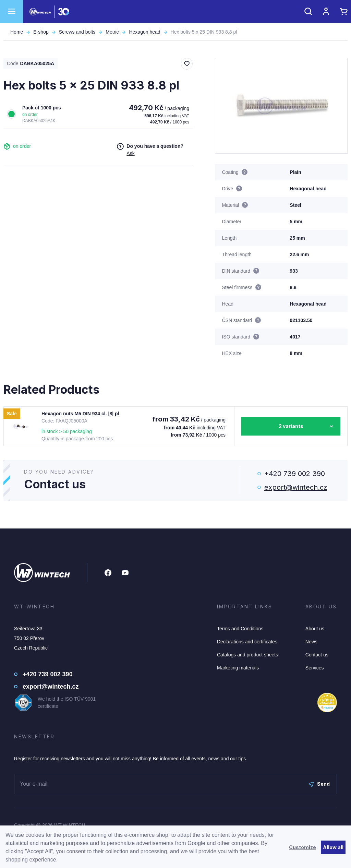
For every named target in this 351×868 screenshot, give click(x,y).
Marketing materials (238, 668)
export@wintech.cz (296, 487)
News (311, 642)
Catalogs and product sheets (247, 655)
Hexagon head (144, 32)
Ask (130, 153)
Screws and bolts (77, 32)
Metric (112, 32)
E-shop (41, 32)
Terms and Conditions (240, 629)
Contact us (317, 655)
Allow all (333, 847)
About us (315, 629)
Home (17, 32)
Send (319, 784)
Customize (302, 847)
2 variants (291, 426)
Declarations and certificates (247, 642)
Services (315, 668)
